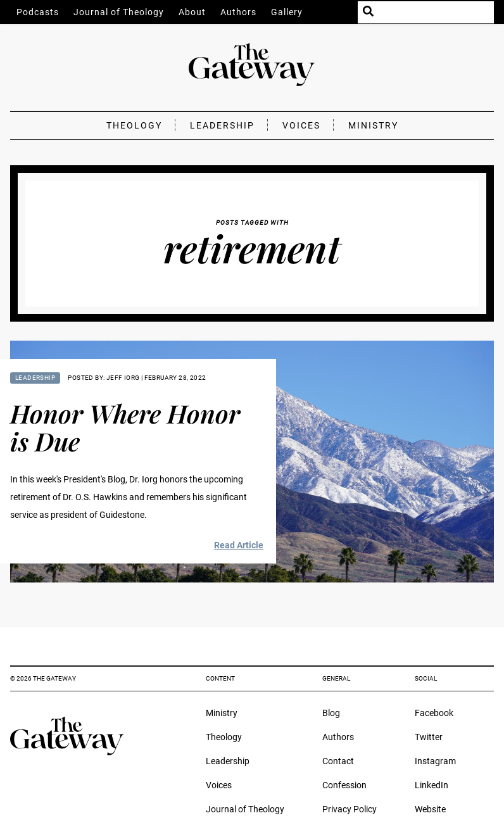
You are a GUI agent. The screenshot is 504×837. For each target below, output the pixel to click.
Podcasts (38, 12)
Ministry (373, 125)
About (192, 12)
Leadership (222, 125)
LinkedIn (432, 785)
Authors (238, 12)
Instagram (435, 761)
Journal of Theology (119, 12)
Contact (338, 761)
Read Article (239, 545)
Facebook (434, 713)
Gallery (287, 12)
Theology (134, 125)
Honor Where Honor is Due (125, 427)
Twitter (429, 737)
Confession (344, 785)
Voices (301, 125)
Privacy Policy (350, 809)
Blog (331, 713)
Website (430, 809)
